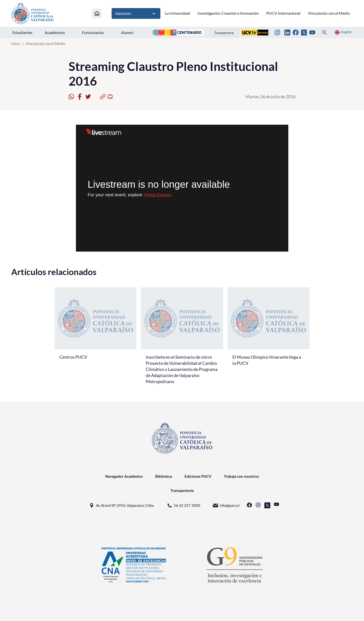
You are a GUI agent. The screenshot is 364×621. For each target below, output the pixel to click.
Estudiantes (22, 32)
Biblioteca (164, 476)
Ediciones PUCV (198, 476)
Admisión (136, 13)
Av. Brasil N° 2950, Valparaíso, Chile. (121, 505)
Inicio (16, 44)
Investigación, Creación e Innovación (228, 13)
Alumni (127, 32)
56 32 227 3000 (183, 505)
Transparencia (224, 33)
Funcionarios (93, 32)
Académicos (55, 32)
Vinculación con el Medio (329, 13)
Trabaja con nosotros (241, 476)
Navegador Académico (124, 476)
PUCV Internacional (283, 13)
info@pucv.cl (226, 505)
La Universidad (177, 13)
